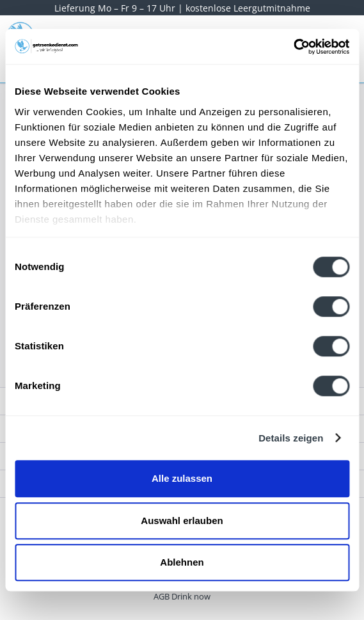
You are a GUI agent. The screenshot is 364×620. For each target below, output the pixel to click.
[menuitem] (182, 596)
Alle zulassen (182, 478)
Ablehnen (182, 562)
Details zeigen (291, 438)
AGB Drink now (182, 596)
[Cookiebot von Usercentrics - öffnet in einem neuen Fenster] (293, 47)
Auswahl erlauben (182, 521)
